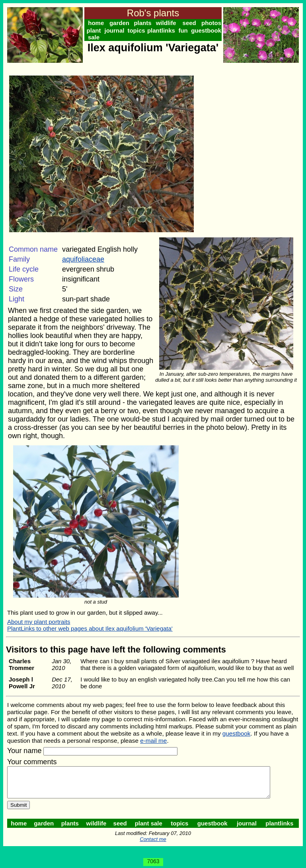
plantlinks (163, 30)
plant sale (94, 34)
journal (115, 30)
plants (144, 23)
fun (186, 30)
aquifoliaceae (83, 259)
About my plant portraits (39, 613)
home (96, 23)
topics (138, 30)
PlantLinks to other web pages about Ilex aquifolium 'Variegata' (90, 620)
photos (214, 23)
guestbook (209, 30)
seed (192, 23)
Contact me (154, 837)
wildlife (168, 23)
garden (120, 23)
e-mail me (153, 732)
